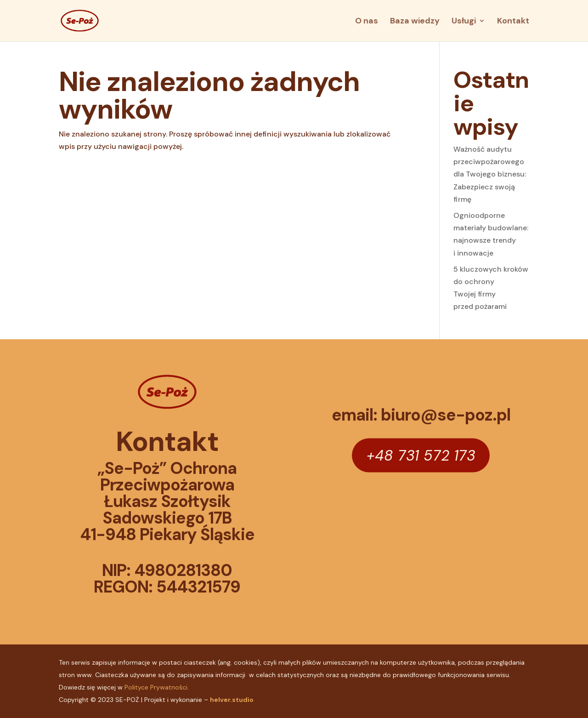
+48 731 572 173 (421, 455)
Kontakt (513, 22)
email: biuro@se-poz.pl (421, 415)
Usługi (464, 22)
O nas (367, 22)
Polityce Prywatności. (157, 687)
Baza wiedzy (415, 22)
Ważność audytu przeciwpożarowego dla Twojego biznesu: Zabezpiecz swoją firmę (490, 174)
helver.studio (232, 700)
